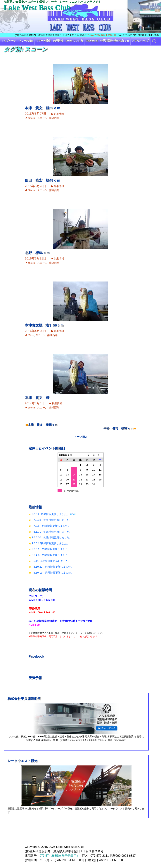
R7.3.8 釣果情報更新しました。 (51, 526)
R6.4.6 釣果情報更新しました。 (51, 555)
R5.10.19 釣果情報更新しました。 (53, 573)
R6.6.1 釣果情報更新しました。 (51, 549)
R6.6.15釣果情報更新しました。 (51, 543)
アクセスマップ (140, 41)
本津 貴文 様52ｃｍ (43, 108)
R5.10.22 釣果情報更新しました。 (53, 567)
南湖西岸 (54, 118)
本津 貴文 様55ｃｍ (43, 425)
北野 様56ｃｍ (37, 253)
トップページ (9, 41)
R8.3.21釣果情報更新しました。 (51, 514)
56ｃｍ (32, 263)
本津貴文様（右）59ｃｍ (44, 325)
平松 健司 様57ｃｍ (118, 428)
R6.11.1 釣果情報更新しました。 (52, 532)
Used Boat (92, 41)
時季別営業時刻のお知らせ (115, 41)
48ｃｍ (32, 190)
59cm (31, 335)
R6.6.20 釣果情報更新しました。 (52, 537)
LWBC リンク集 (74, 41)
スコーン (42, 118)
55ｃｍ (32, 408)
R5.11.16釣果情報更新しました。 (51, 561)
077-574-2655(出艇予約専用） (101, 35)
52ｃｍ (32, 118)
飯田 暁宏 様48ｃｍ (43, 180)
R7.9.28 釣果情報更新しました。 (52, 520)
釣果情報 (58, 41)
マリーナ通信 (43, 41)
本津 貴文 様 (37, 398)
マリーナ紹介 (26, 41)
